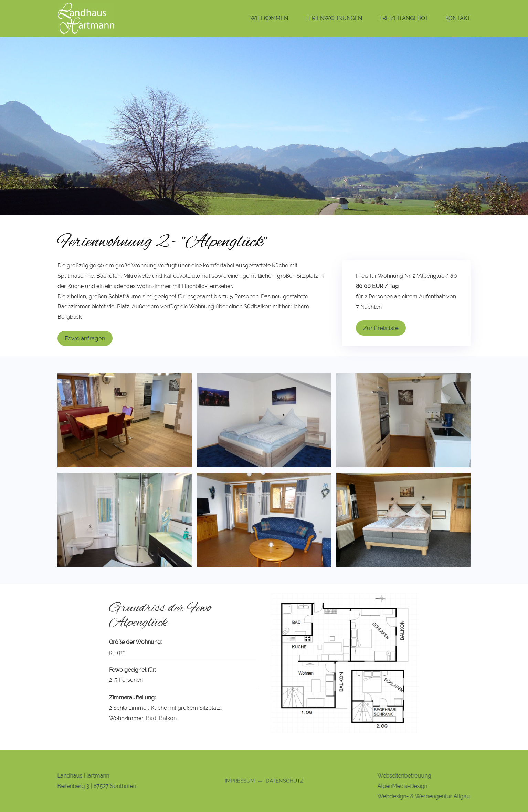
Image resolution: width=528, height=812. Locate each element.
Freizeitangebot (404, 18)
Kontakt (458, 18)
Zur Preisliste (381, 328)
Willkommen (269, 18)
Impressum (240, 782)
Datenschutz (284, 782)
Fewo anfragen (85, 338)
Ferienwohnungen (334, 18)
